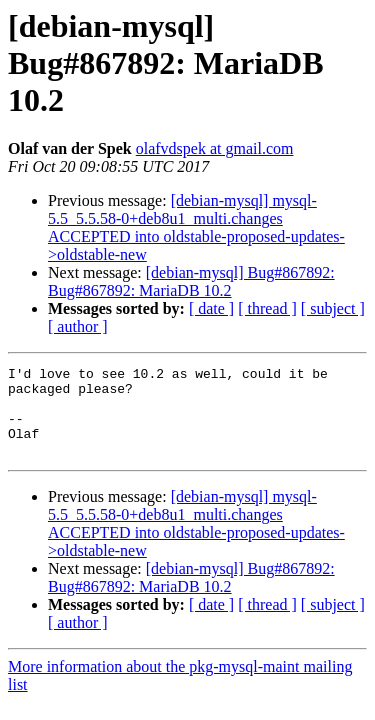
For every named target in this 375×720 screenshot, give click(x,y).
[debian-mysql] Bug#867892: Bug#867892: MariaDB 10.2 (191, 281)
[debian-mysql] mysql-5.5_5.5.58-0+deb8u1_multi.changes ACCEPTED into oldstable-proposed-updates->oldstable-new (196, 227)
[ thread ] (267, 308)
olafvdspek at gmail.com (215, 148)
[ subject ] (333, 308)
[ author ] (78, 326)
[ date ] (211, 308)
